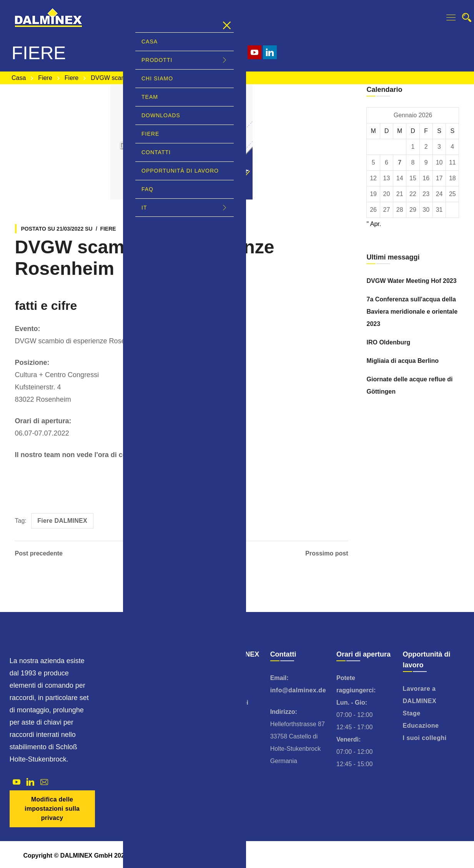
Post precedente (39, 554)
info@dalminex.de (298, 690)
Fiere (45, 78)
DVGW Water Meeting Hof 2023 (411, 281)
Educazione (421, 726)
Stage (412, 713)
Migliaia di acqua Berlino (402, 361)
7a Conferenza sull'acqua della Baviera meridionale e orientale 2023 (412, 312)
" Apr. (374, 224)
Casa (19, 78)
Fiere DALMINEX (62, 521)
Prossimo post (327, 554)
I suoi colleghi (425, 738)
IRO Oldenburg (388, 342)
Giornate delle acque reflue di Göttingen (409, 385)
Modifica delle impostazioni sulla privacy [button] (52, 809)
